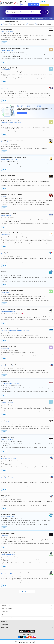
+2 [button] (24, 294)
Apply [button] (4, 43)
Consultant (35, 2)
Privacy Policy (22, 642)
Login (24, 4)
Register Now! (22, 113)
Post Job (45, 5)
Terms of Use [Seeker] (30, 642)
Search (44, 12)
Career (28, 2)
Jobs (22, 2)
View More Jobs (26, 592)
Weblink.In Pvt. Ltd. (28, 641)
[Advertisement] (27, 598)
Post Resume (33, 4)
